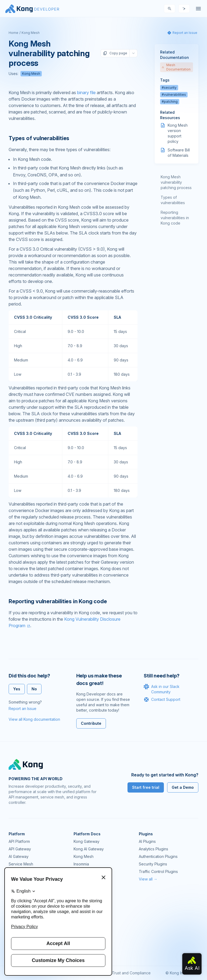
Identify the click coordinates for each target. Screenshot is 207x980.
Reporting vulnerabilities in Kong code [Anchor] (58, 601)
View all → (148, 879)
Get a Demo (183, 787)
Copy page (115, 53)
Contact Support (162, 700)
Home (13, 33)
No (34, 689)
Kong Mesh (31, 33)
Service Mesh (21, 864)
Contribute (91, 723)
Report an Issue (23, 709)
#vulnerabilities (174, 95)
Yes (17, 689)
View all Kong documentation (34, 719)
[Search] (170, 9)
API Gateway (20, 849)
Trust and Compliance (131, 973)
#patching (170, 102)
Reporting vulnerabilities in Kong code (175, 218)
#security (169, 88)
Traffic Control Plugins (158, 871)
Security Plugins (153, 864)
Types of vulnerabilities (173, 200)
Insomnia (81, 864)
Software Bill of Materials (179, 153)
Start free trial (146, 787)
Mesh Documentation (176, 67)
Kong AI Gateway (89, 849)
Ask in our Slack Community (162, 689)
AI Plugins (147, 841)
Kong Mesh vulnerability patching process (176, 182)
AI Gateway (19, 856)
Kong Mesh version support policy (178, 133)
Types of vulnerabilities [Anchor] (39, 138)
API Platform (19, 841)
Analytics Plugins (153, 849)
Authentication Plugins (158, 856)
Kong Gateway (87, 841)
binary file (86, 93)
